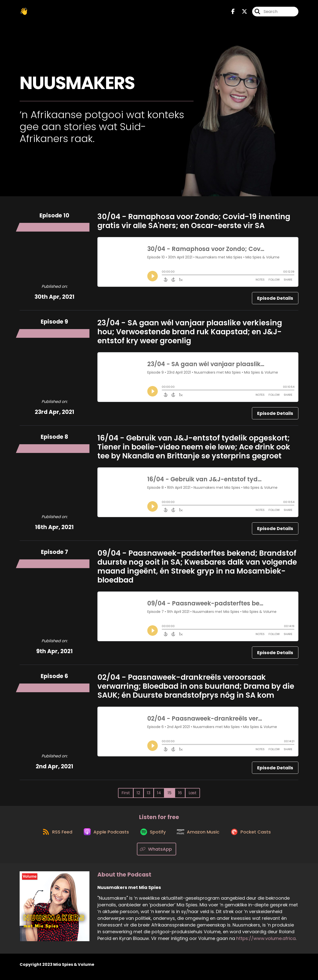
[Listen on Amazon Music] (200, 836)
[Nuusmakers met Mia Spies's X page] (241, 12)
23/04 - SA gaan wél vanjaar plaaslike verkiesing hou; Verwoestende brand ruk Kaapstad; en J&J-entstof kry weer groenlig (190, 334)
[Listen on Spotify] (153, 836)
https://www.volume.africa (266, 943)
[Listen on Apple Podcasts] (104, 836)
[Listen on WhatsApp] (157, 854)
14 (159, 795)
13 (149, 795)
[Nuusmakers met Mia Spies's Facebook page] (233, 12)
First (126, 795)
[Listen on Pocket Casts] (255, 836)
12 (138, 795)
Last (193, 795)
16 (180, 795)
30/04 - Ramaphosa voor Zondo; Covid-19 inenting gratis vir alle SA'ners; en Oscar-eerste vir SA (194, 223)
